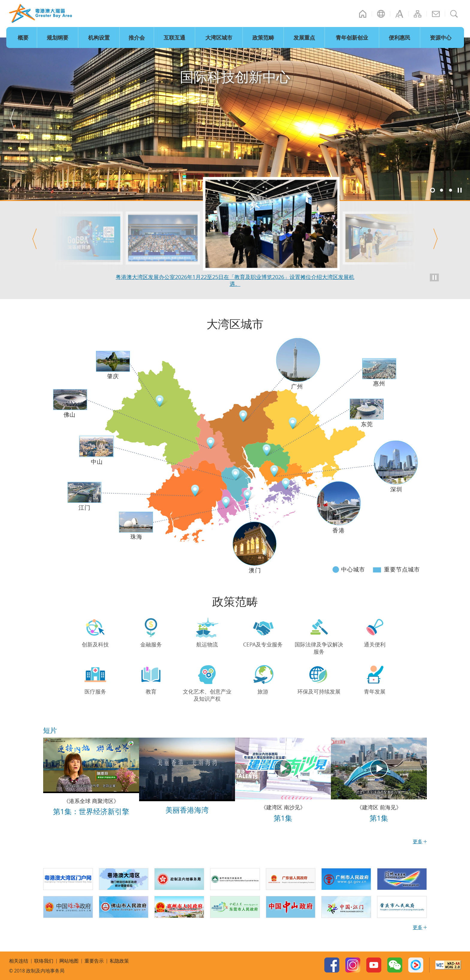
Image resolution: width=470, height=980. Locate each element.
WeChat (395, 965)
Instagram (353, 965)
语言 (381, 14)
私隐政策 (119, 961)
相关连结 (19, 961)
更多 (418, 927)
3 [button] (451, 190)
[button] (12, 119)
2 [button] (442, 190)
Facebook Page (332, 965)
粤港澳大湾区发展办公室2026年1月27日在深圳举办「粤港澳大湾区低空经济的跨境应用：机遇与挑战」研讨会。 (235, 280)
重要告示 (94, 961)
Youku (416, 965)
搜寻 (454, 14)
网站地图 (418, 14)
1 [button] (433, 190)
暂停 (460, 190)
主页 (363, 14)
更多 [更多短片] (418, 841)
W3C (448, 965)
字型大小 (399, 14)
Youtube (374, 965)
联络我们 (436, 14)
